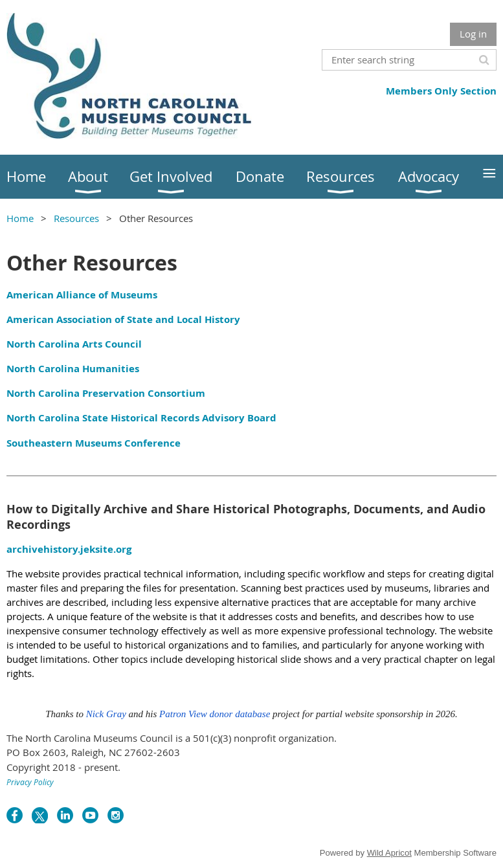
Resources (76, 218)
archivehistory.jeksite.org (69, 549)
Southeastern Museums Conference (94, 443)
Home (20, 218)
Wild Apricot (389, 853)
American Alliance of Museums (82, 295)
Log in (473, 34)
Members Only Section (441, 91)
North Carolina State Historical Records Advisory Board (141, 418)
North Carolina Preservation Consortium (106, 393)
